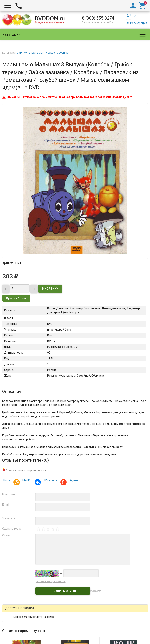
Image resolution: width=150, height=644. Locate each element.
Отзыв (6, 535)
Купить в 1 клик (16, 298)
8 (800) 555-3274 (98, 18)
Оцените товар (12, 529)
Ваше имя (8, 495)
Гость (7, 480)
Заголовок (9, 519)
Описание (12, 391)
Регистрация (137, 23)
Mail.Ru (26, 481)
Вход (131, 15)
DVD (19, 53)
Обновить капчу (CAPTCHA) (51, 581)
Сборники (63, 53)
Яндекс (73, 481)
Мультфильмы (33, 53)
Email (6, 505)
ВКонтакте (50, 481)
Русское (50, 53)
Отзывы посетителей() (25, 460)
